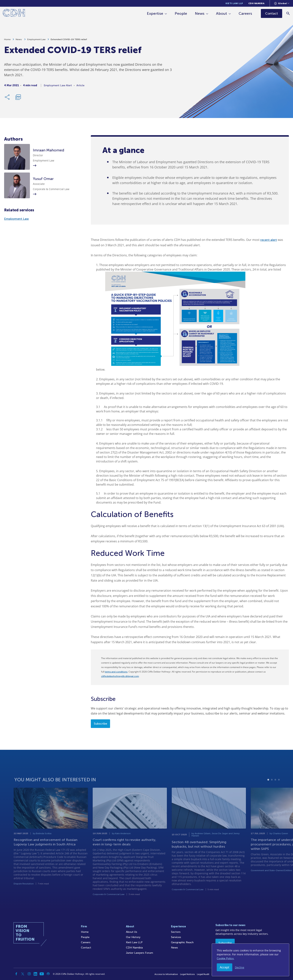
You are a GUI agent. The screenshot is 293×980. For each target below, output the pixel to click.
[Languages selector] (282, 3)
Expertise (155, 13)
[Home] (14, 14)
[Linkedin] (36, 974)
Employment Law (36, 39)
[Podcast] (48, 974)
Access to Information (166, 974)
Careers (246, 13)
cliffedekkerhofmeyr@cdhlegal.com (120, 676)
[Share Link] (7, 97)
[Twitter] (23, 974)
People (181, 13)
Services (176, 937)
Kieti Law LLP (234, 3)
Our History (133, 937)
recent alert (269, 240)
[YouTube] (42, 974)
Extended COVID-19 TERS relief (69, 39)
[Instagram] (29, 974)
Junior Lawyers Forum (139, 953)
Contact (86, 948)
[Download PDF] (18, 97)
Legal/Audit (203, 974)
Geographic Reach (182, 942)
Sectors (176, 932)
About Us (132, 932)
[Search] (288, 13)
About (222, 13)
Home (7, 39)
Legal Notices (187, 974)
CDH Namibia (256, 3)
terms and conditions (116, 672)
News (200, 13)
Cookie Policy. (225, 958)
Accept (225, 967)
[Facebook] (16, 974)
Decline (240, 967)
